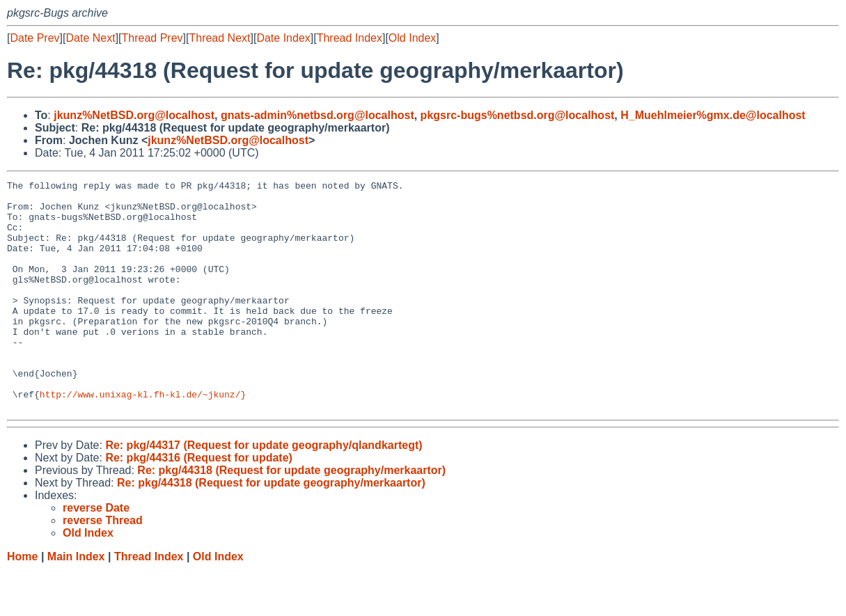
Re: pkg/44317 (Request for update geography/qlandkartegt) (264, 491)
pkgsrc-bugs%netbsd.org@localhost (518, 115)
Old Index (412, 38)
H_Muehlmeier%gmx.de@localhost (713, 115)
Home (22, 602)
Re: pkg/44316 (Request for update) (199, 504)
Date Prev (34, 38)
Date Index (283, 38)
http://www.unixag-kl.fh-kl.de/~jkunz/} (143, 438)
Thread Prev (152, 38)
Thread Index (350, 38)
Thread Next (219, 38)
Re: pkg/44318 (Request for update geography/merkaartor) (291, 516)
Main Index (76, 602)
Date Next (90, 38)
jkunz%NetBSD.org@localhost (134, 115)
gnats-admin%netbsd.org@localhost (318, 115)
